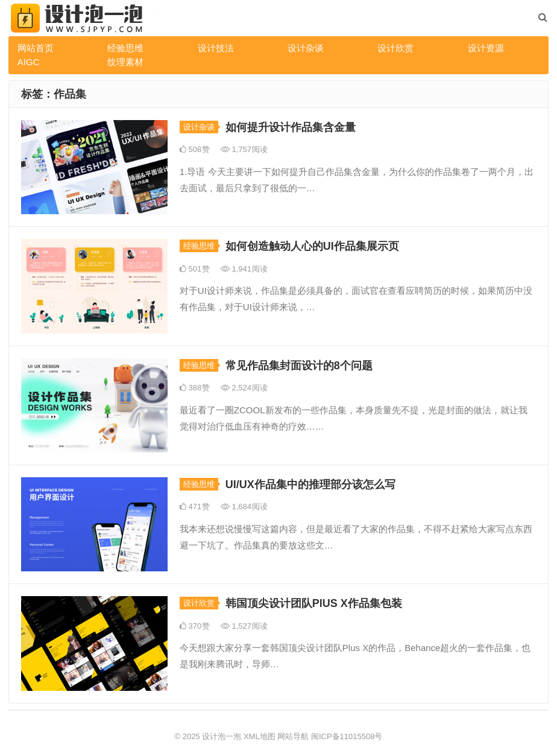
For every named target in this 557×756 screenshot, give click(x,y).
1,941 (244, 269)
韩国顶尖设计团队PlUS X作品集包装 (314, 603)
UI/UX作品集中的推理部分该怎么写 (310, 484)
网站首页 (36, 48)
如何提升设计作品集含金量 (291, 127)
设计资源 (486, 48)
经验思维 (125, 48)
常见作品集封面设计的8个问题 (299, 366)
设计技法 (216, 48)
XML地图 (260, 736)
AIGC (29, 62)
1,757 (244, 149)
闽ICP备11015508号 (347, 736)
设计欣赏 (395, 48)
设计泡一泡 (222, 736)
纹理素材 (125, 62)
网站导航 (293, 736)
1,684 (244, 507)
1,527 (244, 626)
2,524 (244, 388)
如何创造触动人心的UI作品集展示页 (312, 246)
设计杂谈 (306, 48)
